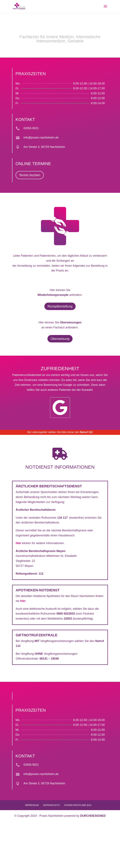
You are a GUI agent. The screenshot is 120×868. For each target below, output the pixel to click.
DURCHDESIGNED (93, 816)
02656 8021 (31, 128)
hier (23, 601)
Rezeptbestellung (60, 306)
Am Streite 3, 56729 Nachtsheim (44, 147)
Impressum (32, 805)
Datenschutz (51, 805)
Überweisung (60, 339)
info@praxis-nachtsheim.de (41, 138)
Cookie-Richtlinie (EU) (78, 805)
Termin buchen (30, 175)
